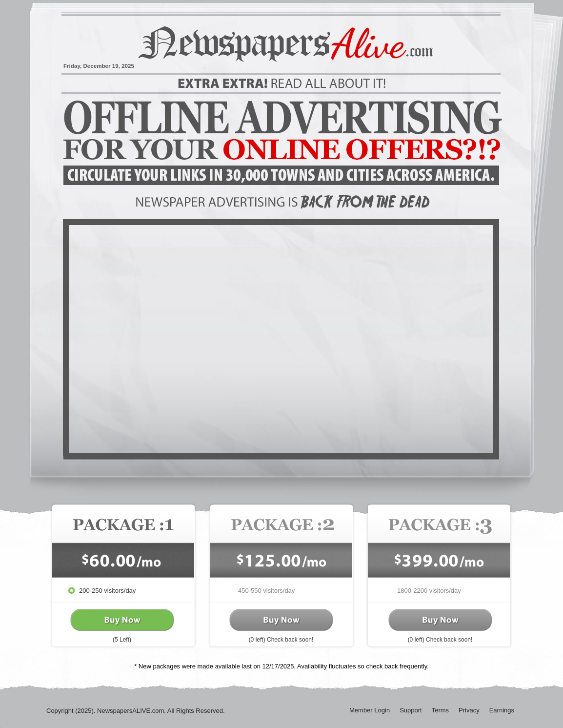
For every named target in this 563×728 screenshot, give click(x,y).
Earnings (502, 710)
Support (411, 710)
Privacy (469, 710)
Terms (440, 710)
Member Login (370, 710)
